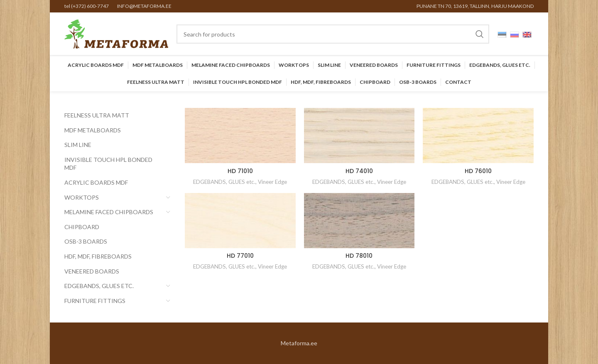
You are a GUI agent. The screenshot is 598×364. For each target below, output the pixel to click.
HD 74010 (359, 171)
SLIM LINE (78, 145)
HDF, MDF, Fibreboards (98, 256)
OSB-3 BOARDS (86, 241)
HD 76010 (478, 171)
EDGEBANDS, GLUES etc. (99, 286)
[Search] (333, 34)
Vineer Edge (272, 182)
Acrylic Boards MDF (96, 182)
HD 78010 (359, 256)
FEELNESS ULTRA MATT (97, 115)
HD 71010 (240, 171)
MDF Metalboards (93, 130)
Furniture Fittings (95, 301)
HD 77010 (240, 256)
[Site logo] (116, 33)
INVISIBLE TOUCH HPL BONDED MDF (108, 164)
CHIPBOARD (82, 227)
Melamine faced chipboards (109, 212)
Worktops (82, 197)
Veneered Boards (92, 271)
